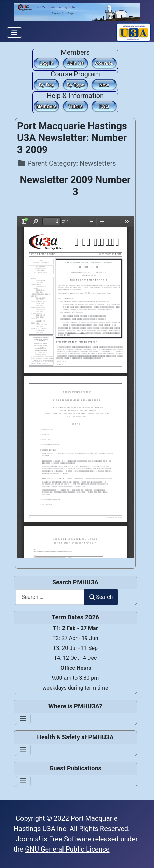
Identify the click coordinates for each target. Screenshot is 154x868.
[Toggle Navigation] (14, 33)
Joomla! (28, 839)
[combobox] (50, 597)
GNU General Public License (67, 849)
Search (101, 597)
